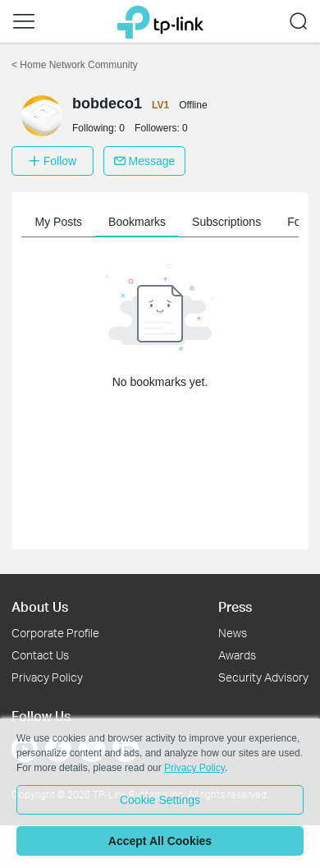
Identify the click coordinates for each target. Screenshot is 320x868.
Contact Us (40, 655)
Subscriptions (230, 222)
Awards (237, 655)
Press (235, 606)
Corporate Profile (55, 633)
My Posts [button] (62, 222)
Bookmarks (140, 222)
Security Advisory (263, 677)
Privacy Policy (47, 677)
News (233, 633)
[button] (24, 21)
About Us (40, 606)
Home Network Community (75, 65)
